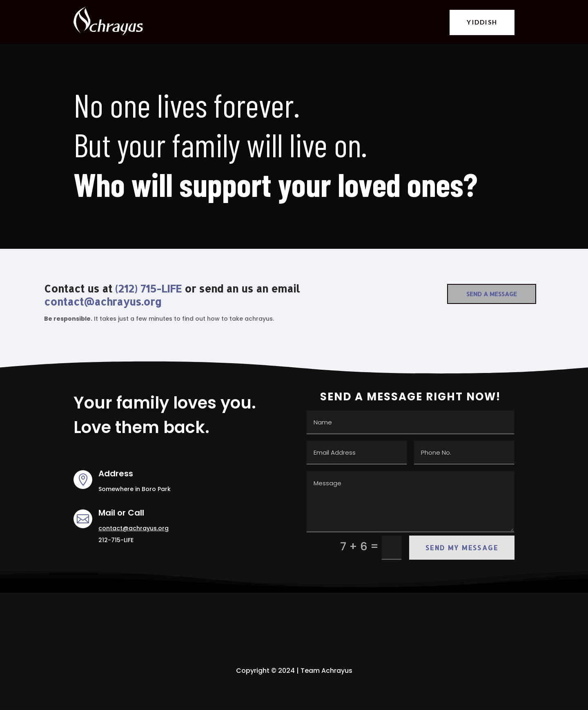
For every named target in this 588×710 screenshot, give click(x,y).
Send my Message (462, 548)
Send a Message (492, 294)
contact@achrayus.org (103, 301)
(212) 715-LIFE (148, 288)
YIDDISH (482, 22)
